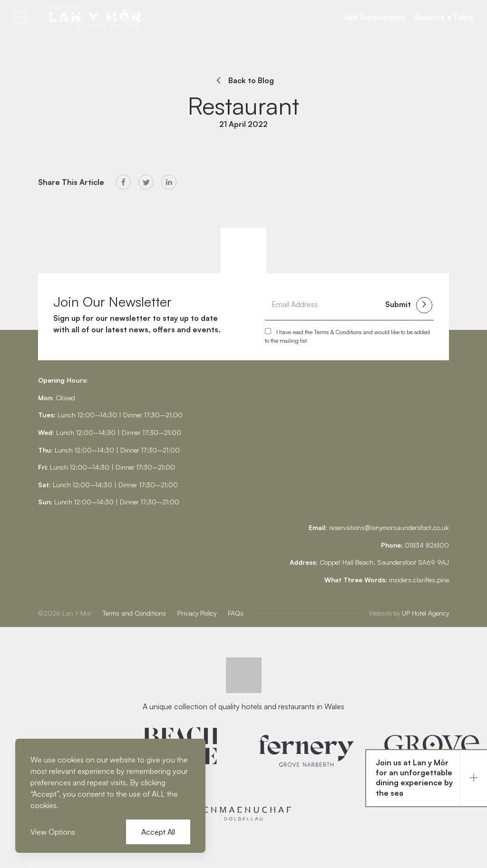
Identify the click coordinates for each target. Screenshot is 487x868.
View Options (53, 832)
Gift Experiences (375, 17)
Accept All (158, 832)
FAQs (236, 613)
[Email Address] (324, 304)
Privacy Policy (197, 613)
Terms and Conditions (134, 613)
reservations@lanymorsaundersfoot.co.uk (389, 527)
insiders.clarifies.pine (419, 580)
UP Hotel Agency (409, 613)
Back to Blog (243, 80)
